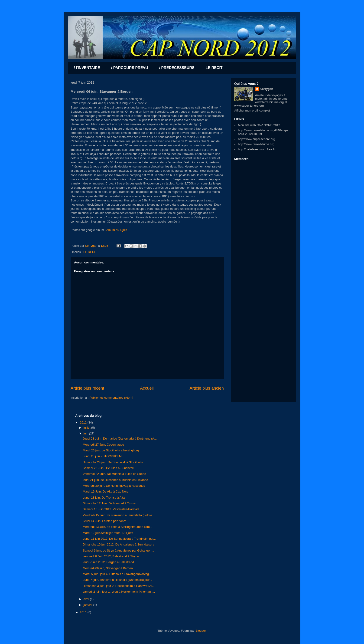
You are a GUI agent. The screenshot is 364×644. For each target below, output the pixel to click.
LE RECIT (214, 68)
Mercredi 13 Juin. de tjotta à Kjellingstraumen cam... (117, 527)
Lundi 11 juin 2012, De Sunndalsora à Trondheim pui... (119, 539)
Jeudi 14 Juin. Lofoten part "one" (104, 521)
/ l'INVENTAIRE (87, 68)
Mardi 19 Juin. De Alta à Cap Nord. (106, 491)
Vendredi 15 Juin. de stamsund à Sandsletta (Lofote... (119, 515)
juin (86, 433)
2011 (84, 612)
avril (87, 599)
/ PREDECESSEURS (177, 68)
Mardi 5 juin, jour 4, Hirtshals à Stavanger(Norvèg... (117, 574)
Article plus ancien (207, 388)
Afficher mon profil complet (252, 110)
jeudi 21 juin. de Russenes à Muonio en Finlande (115, 480)
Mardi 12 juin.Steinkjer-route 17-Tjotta (108, 533)
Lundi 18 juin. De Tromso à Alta (104, 498)
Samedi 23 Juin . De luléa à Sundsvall (108, 468)
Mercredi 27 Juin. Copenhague (103, 445)
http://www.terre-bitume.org (256, 144)
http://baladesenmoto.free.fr (256, 149)
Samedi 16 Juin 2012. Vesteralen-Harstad (111, 509)
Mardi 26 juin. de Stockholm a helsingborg (111, 450)
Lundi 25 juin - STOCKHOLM (102, 456)
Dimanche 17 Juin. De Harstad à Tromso (110, 503)
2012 (84, 422)
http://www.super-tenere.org (257, 139)
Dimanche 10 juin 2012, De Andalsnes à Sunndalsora (118, 544)
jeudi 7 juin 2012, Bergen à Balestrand (108, 562)
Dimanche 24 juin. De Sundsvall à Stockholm (113, 462)
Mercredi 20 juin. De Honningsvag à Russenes (114, 486)
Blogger (201, 631)
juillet (87, 428)
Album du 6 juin (117, 230)
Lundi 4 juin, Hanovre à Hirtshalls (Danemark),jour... (117, 580)
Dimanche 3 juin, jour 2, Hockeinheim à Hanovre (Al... (119, 586)
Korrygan (266, 89)
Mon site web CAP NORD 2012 (259, 125)
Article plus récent (87, 388)
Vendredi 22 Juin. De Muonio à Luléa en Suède (114, 474)
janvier (88, 605)
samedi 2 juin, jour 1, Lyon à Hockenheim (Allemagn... (119, 592)
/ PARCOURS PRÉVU (130, 68)
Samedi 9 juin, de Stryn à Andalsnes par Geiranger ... (118, 550)
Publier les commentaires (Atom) (111, 398)
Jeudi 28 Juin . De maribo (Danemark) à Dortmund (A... (120, 439)
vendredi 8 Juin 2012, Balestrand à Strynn (111, 556)
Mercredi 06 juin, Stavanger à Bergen (108, 568)
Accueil (147, 388)
